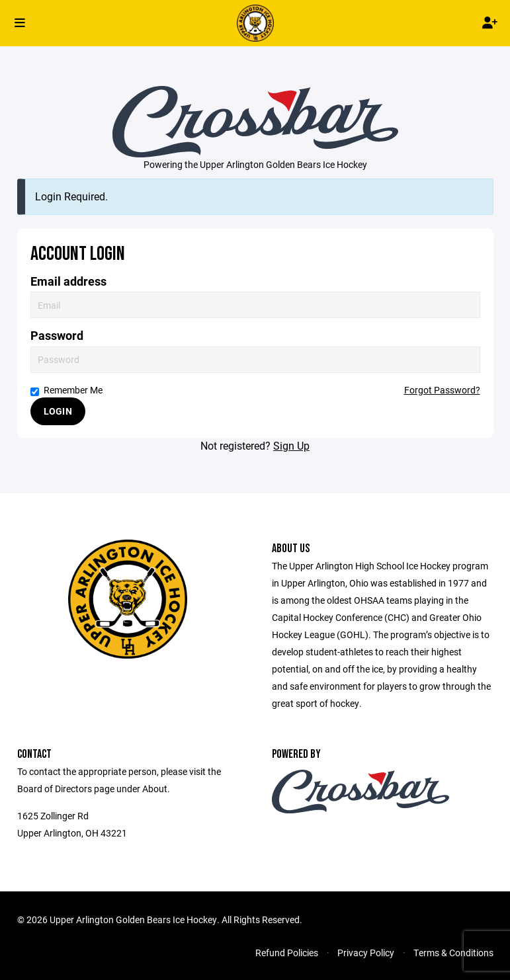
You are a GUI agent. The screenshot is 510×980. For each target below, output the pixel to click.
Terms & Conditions (453, 953)
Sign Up (291, 445)
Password (57, 336)
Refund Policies (287, 953)
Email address (68, 281)
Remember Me (66, 390)
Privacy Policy (366, 953)
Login (58, 411)
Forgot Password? (442, 390)
